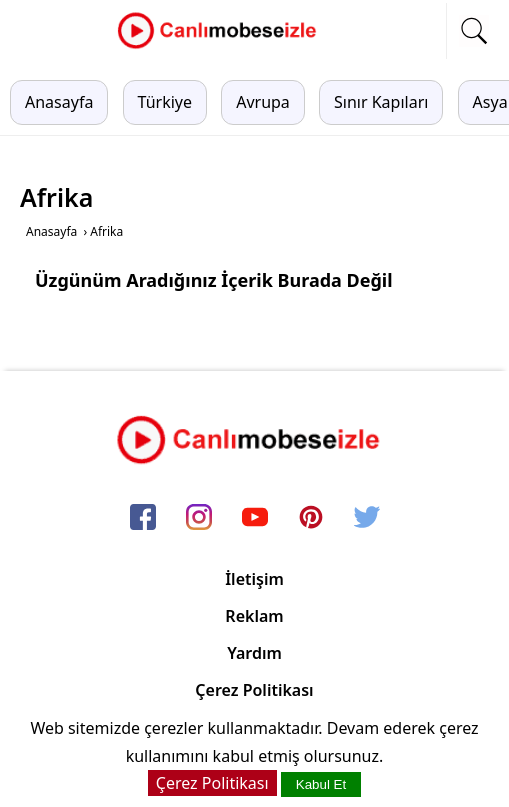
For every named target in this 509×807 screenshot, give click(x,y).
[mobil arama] (474, 31)
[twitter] (367, 519)
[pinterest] (311, 519)
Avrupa (263, 102)
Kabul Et (321, 784)
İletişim (254, 579)
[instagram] (199, 519)
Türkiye (165, 102)
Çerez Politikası (254, 690)
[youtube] (255, 519)
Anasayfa (59, 102)
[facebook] (143, 519)
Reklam (254, 616)
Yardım (254, 653)
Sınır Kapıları (381, 102)
